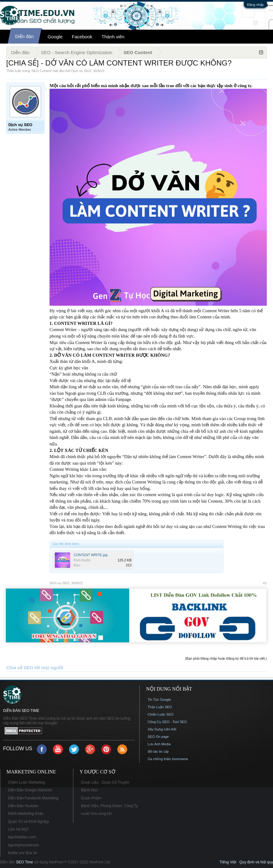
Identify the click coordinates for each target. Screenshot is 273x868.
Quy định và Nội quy (256, 862)
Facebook (82, 37)
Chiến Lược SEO (161, 714)
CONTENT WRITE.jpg (91, 555)
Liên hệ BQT (19, 829)
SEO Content (42, 71)
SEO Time (25, 862)
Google (55, 37)
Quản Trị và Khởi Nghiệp (28, 822)
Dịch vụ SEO (81, 71)
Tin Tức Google (159, 700)
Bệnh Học (89, 790)
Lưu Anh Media (159, 744)
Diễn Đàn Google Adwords (30, 790)
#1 (265, 583)
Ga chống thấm (159, 759)
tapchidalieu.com (22, 837)
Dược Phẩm (91, 798)
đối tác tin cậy (158, 751)
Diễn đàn (24, 36)
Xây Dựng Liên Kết (162, 729)
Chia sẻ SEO (20, 668)
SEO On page (158, 737)
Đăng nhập (255, 5)
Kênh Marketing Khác (26, 814)
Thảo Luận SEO (160, 707)
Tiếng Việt (228, 862)
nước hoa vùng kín (97, 814)
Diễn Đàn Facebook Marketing (33, 798)
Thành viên (113, 37)
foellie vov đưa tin (23, 853)
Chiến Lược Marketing (26, 782)
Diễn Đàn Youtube (23, 806)
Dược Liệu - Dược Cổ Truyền (105, 782)
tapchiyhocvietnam (23, 845)
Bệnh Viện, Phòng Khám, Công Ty (109, 806)
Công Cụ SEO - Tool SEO (167, 722)
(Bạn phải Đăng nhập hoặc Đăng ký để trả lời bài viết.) (226, 658)
